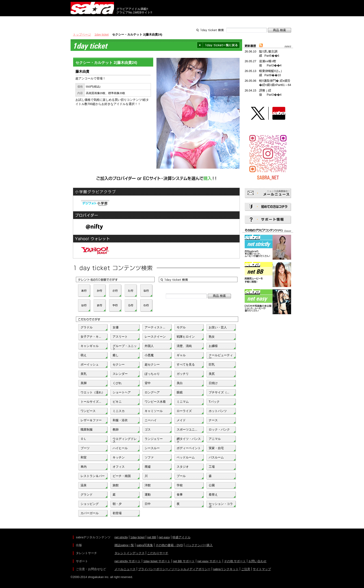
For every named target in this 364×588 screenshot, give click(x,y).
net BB (152, 537)
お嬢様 (213, 346)
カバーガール (90, 513)
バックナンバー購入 (199, 545)
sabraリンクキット (226, 569)
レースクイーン (155, 337)
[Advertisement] (268, 336)
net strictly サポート (128, 561)
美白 (180, 383)
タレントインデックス (130, 553)
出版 (93, 20)
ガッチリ (183, 374)
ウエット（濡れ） (93, 392)
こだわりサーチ (158, 553)
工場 (212, 467)
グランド (87, 495)
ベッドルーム (186, 457)
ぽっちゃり (152, 374)
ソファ (149, 457)
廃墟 (148, 467)
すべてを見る (186, 364)
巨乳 (212, 364)
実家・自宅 (216, 448)
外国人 (149, 346)
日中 (148, 504)
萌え (84, 355)
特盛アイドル (182, 537)
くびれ (117, 383)
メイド (181, 420)
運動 (148, 495)
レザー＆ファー (91, 420)
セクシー (119, 364)
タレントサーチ (182, 20)
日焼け (213, 383)
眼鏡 (180, 392)
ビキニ (117, 402)
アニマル (215, 439)
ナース (213, 420)
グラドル (87, 327)
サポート (227, 20)
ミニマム (183, 402)
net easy (164, 537)
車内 (84, 467)
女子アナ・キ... (91, 337)
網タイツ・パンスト (189, 440)
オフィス (119, 467)
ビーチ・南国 (122, 476)
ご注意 (246, 569)
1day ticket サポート (157, 561)
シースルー (152, 448)
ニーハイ (151, 420)
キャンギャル (90, 346)
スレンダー (120, 374)
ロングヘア (152, 392)
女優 (116, 327)
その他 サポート (235, 561)
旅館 (116, 485)
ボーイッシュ (90, 364)
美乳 (84, 374)
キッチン (119, 457)
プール (181, 476)
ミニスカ (119, 411)
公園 (212, 485)
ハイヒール (120, 448)
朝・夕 (117, 504)
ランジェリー (154, 439)
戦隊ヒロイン (186, 337)
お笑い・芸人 (218, 327)
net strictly (121, 537)
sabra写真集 (145, 545)
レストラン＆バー (93, 476)
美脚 (84, 383)
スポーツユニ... (187, 430)
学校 (180, 485)
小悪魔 (149, 355)
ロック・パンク (219, 430)
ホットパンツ (218, 411)
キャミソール (154, 411)
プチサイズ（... (219, 392)
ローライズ (184, 411)
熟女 (212, 337)
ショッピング (90, 504)
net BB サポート (184, 561)
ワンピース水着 (155, 402)
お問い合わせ (257, 561)
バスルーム (216, 457)
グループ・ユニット (125, 347)
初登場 (117, 513)
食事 (180, 495)
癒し (116, 355)
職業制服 (87, 430)
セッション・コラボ (221, 505)
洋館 (148, 485)
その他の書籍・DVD (169, 545)
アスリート (120, 337)
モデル (181, 327)
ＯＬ (84, 439)
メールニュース (125, 569)
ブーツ (85, 448)
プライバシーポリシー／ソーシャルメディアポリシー (174, 569)
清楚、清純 (184, 346)
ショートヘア (122, 392)
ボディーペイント (189, 448)
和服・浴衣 (120, 420)
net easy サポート (209, 561)
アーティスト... (155, 327)
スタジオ (183, 467)
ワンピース (88, 411)
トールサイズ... (91, 402)
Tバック (214, 402)
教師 (116, 430)
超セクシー (152, 364)
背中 (148, 383)
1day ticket (102, 34)
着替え (213, 495)
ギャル (181, 355)
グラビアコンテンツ (137, 20)
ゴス (148, 430)
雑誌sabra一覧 (124, 545)
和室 (84, 457)
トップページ (82, 34)
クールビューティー (221, 356)
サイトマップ (262, 569)
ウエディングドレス (125, 440)
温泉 (84, 485)
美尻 (212, 374)
